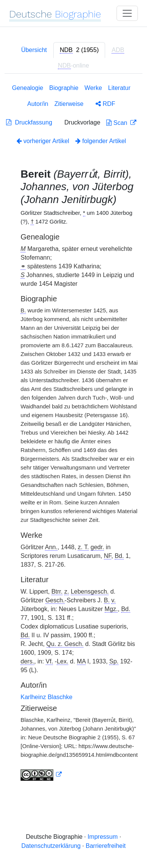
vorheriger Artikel (43, 141)
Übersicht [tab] (34, 50)
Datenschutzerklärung (51, 846)
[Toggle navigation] (127, 13)
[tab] (79, 50)
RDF (105, 104)
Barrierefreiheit (106, 846)
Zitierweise (69, 104)
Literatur (119, 88)
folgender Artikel (101, 141)
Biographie (64, 88)
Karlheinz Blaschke (46, 697)
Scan (117, 123)
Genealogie (28, 88)
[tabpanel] (73, 434)
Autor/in (38, 104)
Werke (93, 88)
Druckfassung (29, 122)
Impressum (103, 837)
